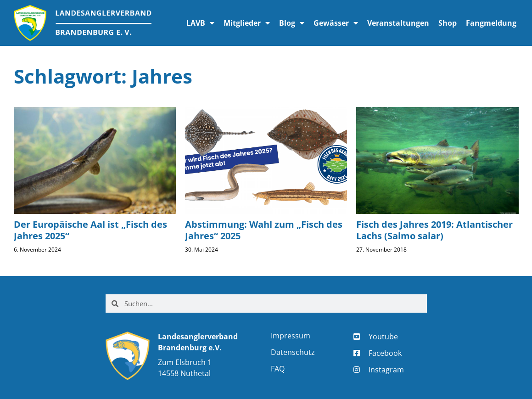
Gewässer (336, 23)
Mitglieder (247, 23)
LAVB (200, 23)
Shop (448, 23)
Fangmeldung (491, 23)
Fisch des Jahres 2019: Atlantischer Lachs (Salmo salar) (434, 230)
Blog (292, 23)
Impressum (291, 336)
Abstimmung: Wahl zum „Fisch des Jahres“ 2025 (264, 230)
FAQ (278, 369)
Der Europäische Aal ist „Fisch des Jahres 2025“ (90, 230)
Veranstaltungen (398, 23)
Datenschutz (293, 352)
